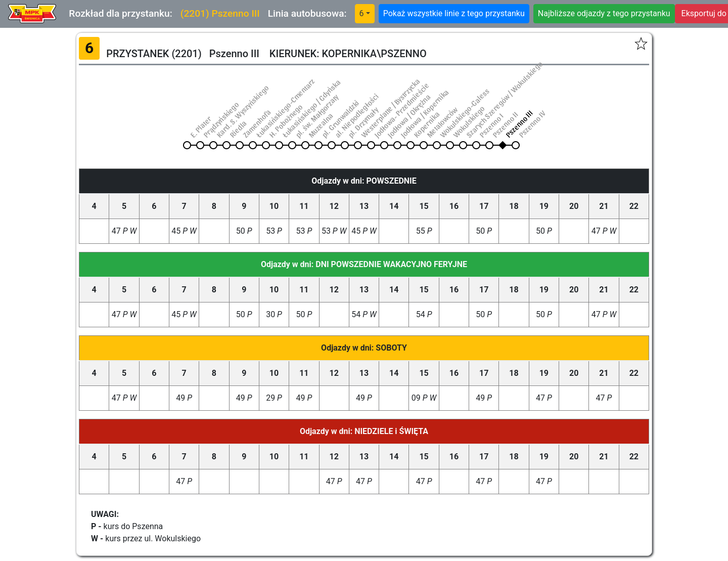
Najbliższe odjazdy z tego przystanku (604, 13)
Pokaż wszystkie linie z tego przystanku (454, 13)
